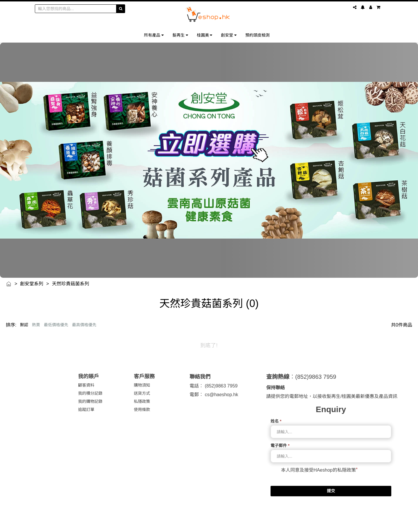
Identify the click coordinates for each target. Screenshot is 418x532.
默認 (24, 325)
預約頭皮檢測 (257, 35)
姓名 (276, 421)
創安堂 (229, 35)
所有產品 (154, 35)
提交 (331, 491)
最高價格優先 (84, 325)
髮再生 (180, 35)
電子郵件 (280, 446)
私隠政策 (347, 470)
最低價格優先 (56, 325)
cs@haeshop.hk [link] (221, 395)
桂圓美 (205, 35)
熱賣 (36, 325)
